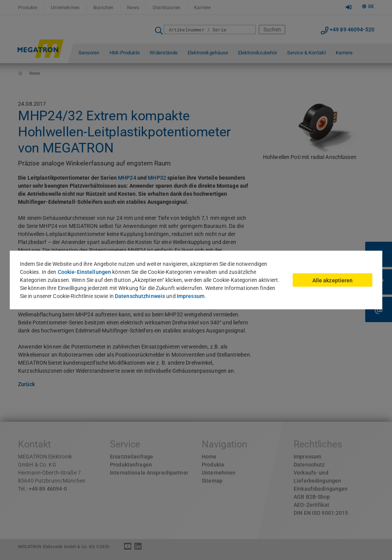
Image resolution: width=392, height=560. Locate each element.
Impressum (191, 296)
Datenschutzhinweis (140, 296)
